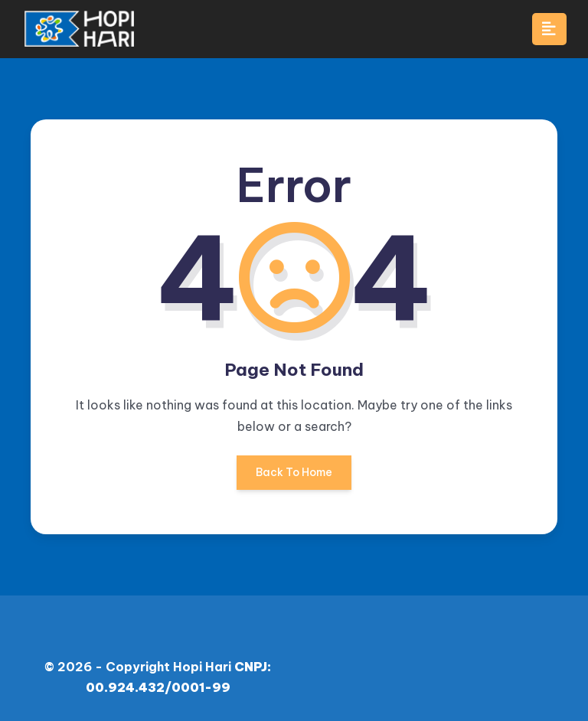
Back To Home (294, 478)
